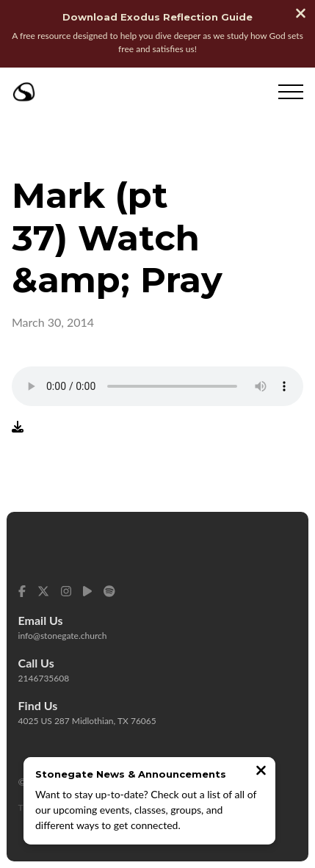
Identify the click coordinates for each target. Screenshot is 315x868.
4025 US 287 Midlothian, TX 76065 (87, 721)
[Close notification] (261, 772)
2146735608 (44, 678)
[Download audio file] (18, 426)
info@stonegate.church (63, 636)
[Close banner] (301, 15)
